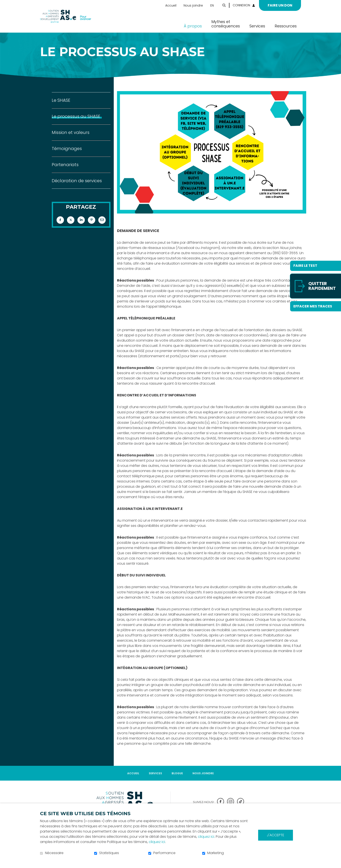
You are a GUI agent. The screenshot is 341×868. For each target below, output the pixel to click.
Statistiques (109, 853)
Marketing (216, 853)
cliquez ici (206, 837)
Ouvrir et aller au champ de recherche (224, 5)
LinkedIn (81, 227)
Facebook (60, 227)
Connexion (241, 5)
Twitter (71, 227)
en (212, 5)
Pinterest (92, 227)
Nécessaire (54, 853)
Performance (164, 853)
